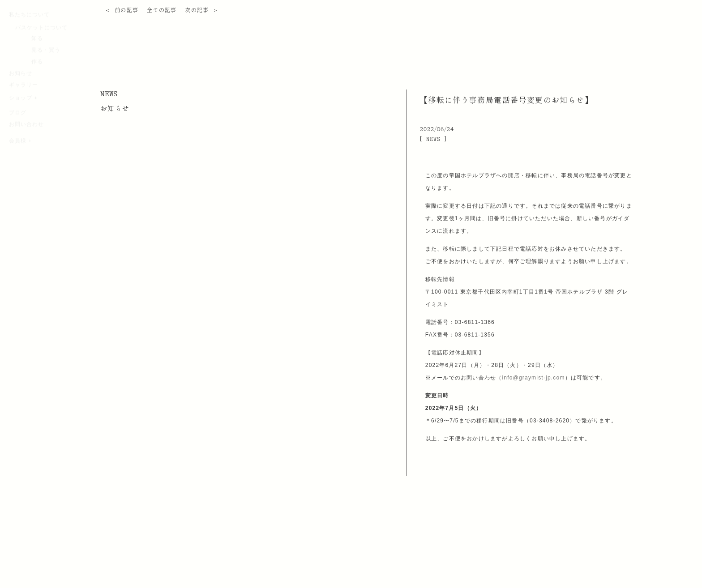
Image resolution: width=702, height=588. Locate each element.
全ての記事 (162, 10)
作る (37, 102)
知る (37, 79)
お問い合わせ (26, 165)
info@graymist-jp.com (533, 378)
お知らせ (21, 114)
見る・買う (46, 90)
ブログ (18, 153)
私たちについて (29, 55)
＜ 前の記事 (122, 10)
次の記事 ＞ (202, 10)
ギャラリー (24, 125)
